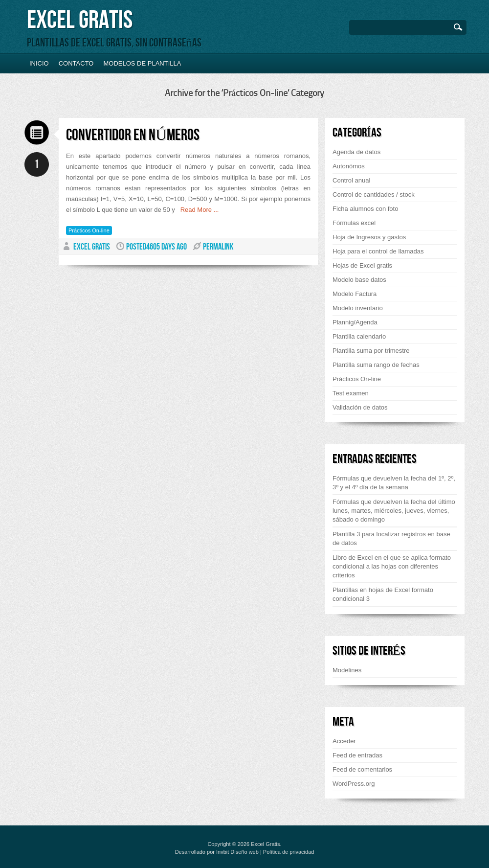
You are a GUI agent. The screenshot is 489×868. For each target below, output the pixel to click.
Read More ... (197, 210)
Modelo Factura (355, 294)
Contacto (76, 63)
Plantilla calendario (359, 336)
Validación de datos (360, 407)
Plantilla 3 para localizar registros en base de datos (391, 538)
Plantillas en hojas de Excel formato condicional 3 (383, 594)
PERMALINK (218, 247)
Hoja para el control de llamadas (378, 251)
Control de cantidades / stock (374, 194)
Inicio (39, 63)
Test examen (351, 393)
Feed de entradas (357, 755)
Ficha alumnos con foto (365, 209)
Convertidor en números (133, 135)
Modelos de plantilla (142, 63)
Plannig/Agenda (355, 322)
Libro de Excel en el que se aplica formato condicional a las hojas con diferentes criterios (392, 566)
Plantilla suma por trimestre (371, 351)
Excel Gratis (80, 20)
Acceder (344, 741)
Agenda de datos (356, 152)
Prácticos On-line (89, 230)
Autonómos (349, 166)
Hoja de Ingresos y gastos (369, 237)
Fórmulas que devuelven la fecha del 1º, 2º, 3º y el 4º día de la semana (394, 483)
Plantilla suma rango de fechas (376, 365)
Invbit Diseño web (237, 852)
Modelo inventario (358, 308)
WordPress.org (354, 784)
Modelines (347, 670)
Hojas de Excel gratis (362, 265)
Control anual (351, 180)
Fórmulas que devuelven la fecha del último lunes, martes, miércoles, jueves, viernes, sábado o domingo (394, 511)
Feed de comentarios (362, 769)
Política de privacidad (289, 852)
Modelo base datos (359, 280)
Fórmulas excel (354, 223)
